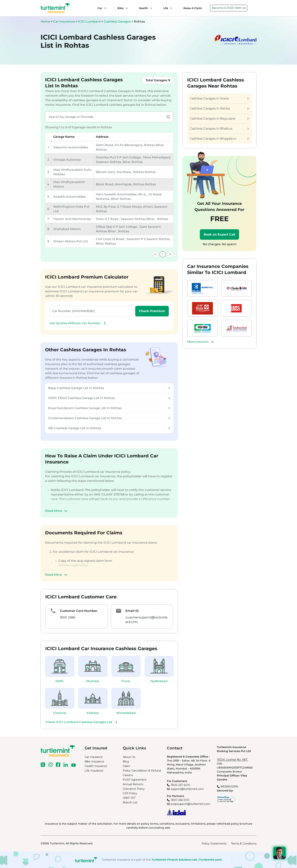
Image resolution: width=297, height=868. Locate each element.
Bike (121, 8)
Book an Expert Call (219, 234)
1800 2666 (67, 617)
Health (143, 8)
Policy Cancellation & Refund (142, 771)
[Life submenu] (170, 8)
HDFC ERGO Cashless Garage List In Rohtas (109, 398)
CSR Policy (130, 793)
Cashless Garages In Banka (219, 108)
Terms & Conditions (244, 844)
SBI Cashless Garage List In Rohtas (109, 428)
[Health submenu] (150, 8)
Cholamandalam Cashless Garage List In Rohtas (109, 418)
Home (45, 22)
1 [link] (163, 254)
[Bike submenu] (126, 8)
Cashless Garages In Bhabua (219, 129)
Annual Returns (133, 784)
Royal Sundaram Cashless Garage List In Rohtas (109, 408)
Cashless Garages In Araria (219, 98)
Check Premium (152, 311)
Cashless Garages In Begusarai (219, 119)
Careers (128, 775)
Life (166, 8)
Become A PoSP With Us (229, 8)
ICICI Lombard (90, 22)
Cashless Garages (118, 22)
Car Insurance (64, 22)
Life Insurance (94, 771)
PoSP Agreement (135, 780)
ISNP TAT (129, 798)
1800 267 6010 (180, 785)
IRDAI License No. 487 (232, 760)
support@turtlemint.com (187, 789)
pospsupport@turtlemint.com (190, 804)
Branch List (130, 802)
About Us (129, 757)
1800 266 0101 (180, 800)
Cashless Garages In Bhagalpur (219, 139)
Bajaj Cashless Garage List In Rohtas (109, 388)
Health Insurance (96, 766)
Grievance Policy (134, 789)
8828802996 (229, 787)
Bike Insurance (94, 762)
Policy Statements (214, 844)
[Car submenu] (104, 8)
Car (100, 8)
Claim (126, 766)
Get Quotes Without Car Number (78, 323)
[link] (155, 254)
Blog (126, 762)
